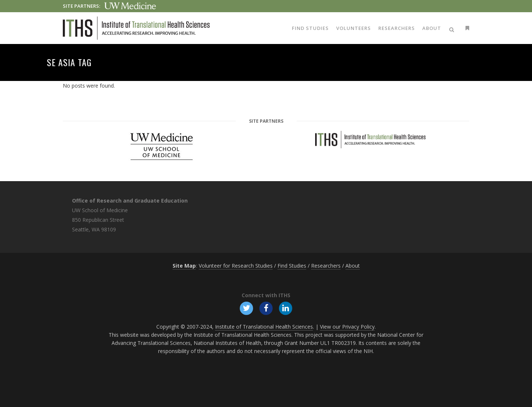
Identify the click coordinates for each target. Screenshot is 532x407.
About (353, 266)
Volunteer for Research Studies (236, 266)
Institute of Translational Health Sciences (264, 327)
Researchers (326, 266)
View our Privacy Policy (347, 327)
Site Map (184, 266)
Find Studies (292, 266)
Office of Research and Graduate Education (130, 201)
